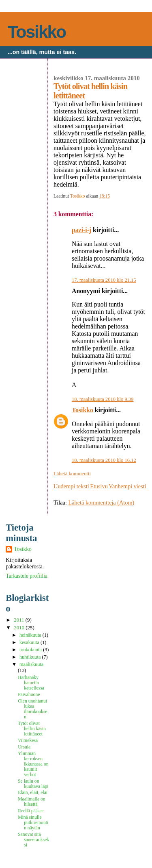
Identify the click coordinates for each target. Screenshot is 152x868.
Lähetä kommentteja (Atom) (102, 503)
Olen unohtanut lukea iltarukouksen (32, 709)
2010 (20, 628)
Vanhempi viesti (127, 486)
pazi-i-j (81, 230)
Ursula (24, 747)
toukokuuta (31, 650)
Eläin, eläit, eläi (33, 793)
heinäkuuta (31, 635)
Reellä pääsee (31, 811)
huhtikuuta (31, 657)
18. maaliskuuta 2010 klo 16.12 (104, 460)
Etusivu (99, 486)
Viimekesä (28, 741)
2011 (20, 620)
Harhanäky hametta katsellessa (31, 683)
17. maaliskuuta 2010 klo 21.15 (104, 280)
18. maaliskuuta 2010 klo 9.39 (103, 399)
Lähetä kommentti (72, 474)
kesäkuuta (30, 642)
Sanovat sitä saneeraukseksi (33, 840)
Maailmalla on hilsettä (31, 802)
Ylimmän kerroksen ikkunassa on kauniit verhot (33, 764)
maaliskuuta (31, 664)
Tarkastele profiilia (27, 576)
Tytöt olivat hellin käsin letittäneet (32, 729)
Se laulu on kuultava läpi (33, 784)
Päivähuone (29, 695)
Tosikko (37, 32)
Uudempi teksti (71, 486)
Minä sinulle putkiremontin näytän (33, 823)
